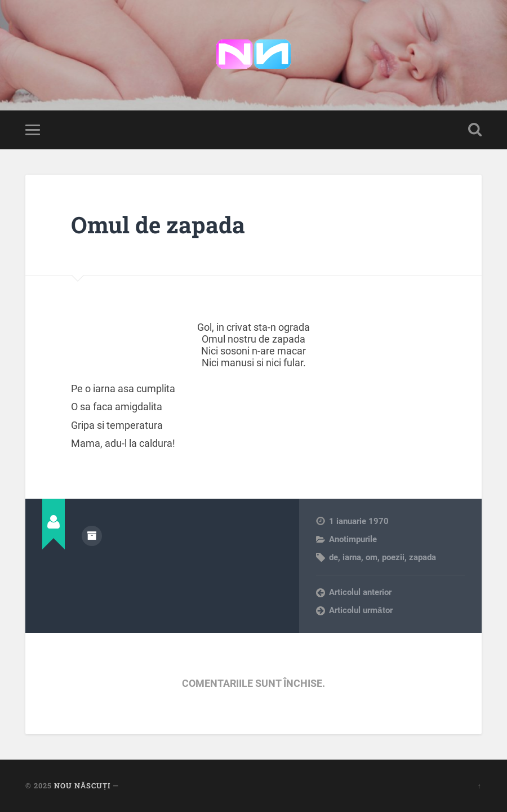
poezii (393, 557)
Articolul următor (361, 610)
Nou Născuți (82, 786)
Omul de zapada (158, 225)
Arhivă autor (92, 536)
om (372, 557)
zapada (422, 557)
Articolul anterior (360, 592)
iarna (352, 557)
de (333, 557)
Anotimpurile (353, 539)
